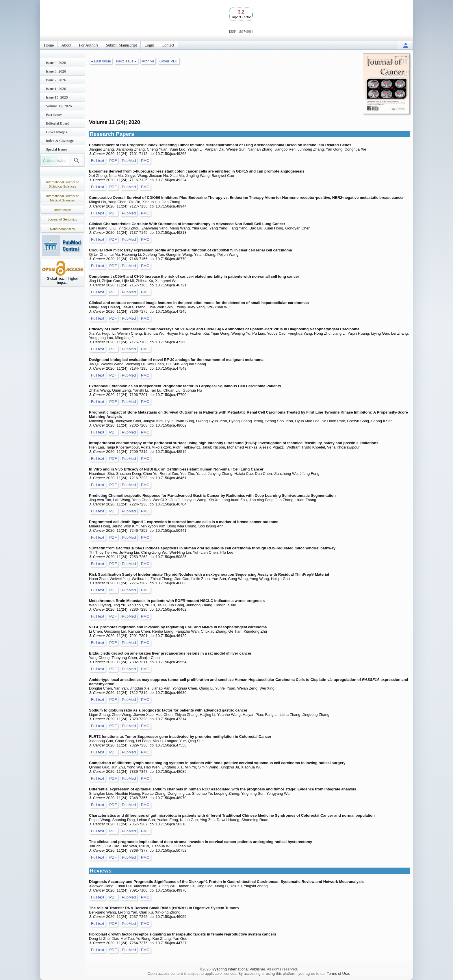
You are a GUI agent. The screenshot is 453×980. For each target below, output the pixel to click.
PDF (113, 161)
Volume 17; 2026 (59, 106)
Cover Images (56, 132)
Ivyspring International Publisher (238, 969)
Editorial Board (58, 123)
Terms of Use (338, 973)
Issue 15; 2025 (57, 97)
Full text (98, 161)
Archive (148, 61)
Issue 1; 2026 (56, 89)
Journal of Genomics (63, 219)
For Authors (89, 45)
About (66, 45)
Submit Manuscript (122, 45)
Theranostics (63, 210)
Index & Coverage (60, 141)
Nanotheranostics (62, 229)
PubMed (129, 161)
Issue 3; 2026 (56, 71)
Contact (168, 45)
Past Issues (54, 115)
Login (149, 45)
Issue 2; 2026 (56, 80)
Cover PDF (169, 61)
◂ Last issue (101, 61)
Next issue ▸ (126, 61)
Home (49, 45)
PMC (145, 161)
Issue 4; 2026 (56, 63)
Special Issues (56, 149)
